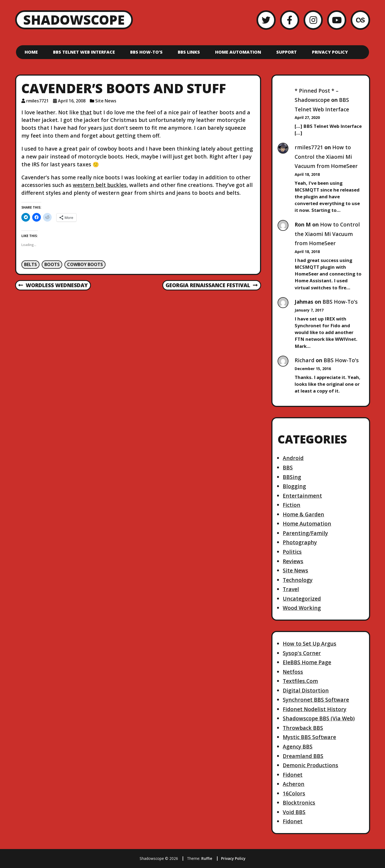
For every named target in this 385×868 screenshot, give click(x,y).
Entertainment (302, 496)
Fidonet (293, 775)
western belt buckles (100, 185)
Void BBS (294, 812)
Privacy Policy (330, 52)
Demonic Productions (310, 765)
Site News (106, 101)
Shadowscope (74, 20)
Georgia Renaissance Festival (211, 286)
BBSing (292, 477)
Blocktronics (299, 803)
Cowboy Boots (85, 264)
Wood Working (302, 608)
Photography (300, 542)
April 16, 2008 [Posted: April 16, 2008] (72, 101)
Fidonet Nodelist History (315, 709)
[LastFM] (360, 20)
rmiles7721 (309, 147)
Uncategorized (302, 599)
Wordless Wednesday (53, 286)
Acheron (294, 784)
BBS (288, 467)
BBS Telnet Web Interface (84, 52)
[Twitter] (266, 20)
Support (287, 52)
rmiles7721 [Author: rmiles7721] (37, 101)
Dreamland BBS (303, 756)
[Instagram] (313, 20)
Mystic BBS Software (309, 737)
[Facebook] (290, 20)
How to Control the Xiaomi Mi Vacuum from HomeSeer (326, 157)
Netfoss (293, 672)
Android (293, 458)
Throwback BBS (303, 728)
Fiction (292, 505)
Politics (292, 552)
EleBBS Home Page (307, 662)
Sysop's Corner (302, 653)
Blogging (294, 486)
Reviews (293, 561)
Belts (30, 264)
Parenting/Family (305, 533)
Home (31, 52)
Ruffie (207, 858)
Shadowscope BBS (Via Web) (319, 718)
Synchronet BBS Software (316, 700)
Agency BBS (298, 746)
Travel (291, 589)
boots (52, 264)
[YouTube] (337, 20)
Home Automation (238, 52)
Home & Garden (303, 514)
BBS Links (189, 52)
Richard (305, 360)
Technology (298, 580)
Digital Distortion (306, 690)
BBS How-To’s (146, 52)
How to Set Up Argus (310, 644)
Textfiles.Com (300, 681)
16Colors (294, 793)
